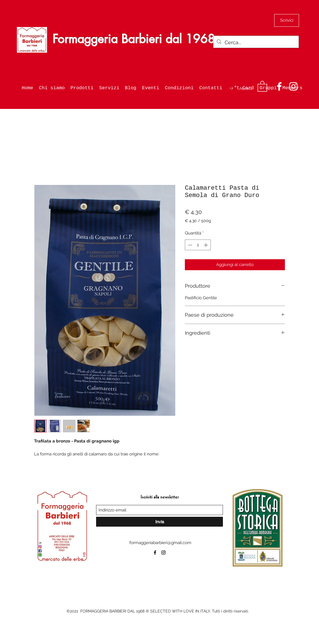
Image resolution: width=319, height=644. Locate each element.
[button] (262, 86)
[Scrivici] (287, 20)
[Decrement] (190, 245)
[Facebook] (279, 86)
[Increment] (206, 245)
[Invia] (159, 522)
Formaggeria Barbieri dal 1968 (134, 39)
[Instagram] (293, 86)
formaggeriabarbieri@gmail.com (160, 543)
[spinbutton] (198, 245)
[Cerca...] (256, 43)
